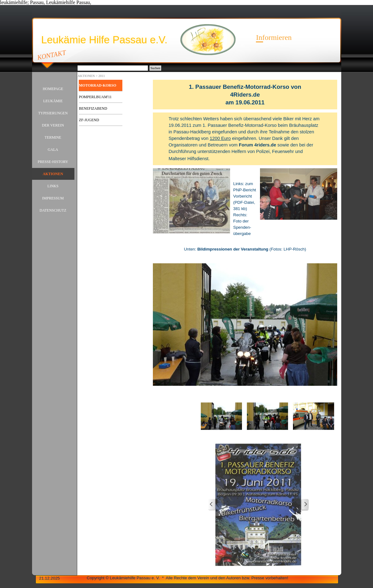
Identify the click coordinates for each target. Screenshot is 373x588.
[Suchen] (113, 68)
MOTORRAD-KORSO (98, 85)
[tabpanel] (245, 95)
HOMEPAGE (53, 89)
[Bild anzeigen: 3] (314, 416)
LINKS (53, 186)
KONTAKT (52, 55)
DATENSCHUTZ (53, 210)
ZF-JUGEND (89, 120)
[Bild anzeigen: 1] (221, 416)
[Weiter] (305, 505)
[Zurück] (212, 505)
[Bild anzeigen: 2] (267, 416)
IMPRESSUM (53, 198)
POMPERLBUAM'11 (95, 97)
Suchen (155, 68)
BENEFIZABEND (93, 108)
